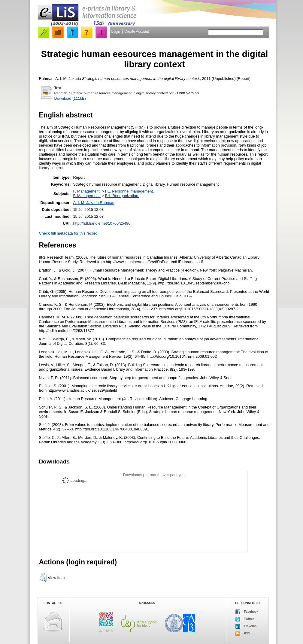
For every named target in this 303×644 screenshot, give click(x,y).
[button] (43, 577)
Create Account (137, 32)
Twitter (245, 619)
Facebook (247, 612)
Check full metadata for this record (68, 233)
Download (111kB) (70, 98)
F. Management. (87, 191)
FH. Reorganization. (122, 196)
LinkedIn (246, 626)
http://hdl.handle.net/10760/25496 (102, 223)
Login (116, 32)
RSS (243, 633)
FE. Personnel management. (130, 191)
